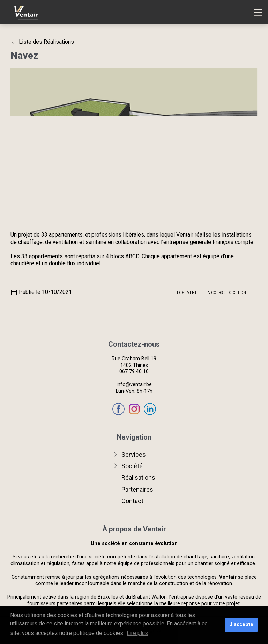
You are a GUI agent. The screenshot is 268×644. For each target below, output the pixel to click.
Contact (132, 501)
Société (132, 466)
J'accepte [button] (241, 625)
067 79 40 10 (134, 372)
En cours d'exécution (226, 293)
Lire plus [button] (137, 633)
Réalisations (138, 477)
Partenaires (137, 489)
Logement (187, 293)
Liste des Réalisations (42, 42)
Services (134, 454)
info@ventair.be (134, 385)
